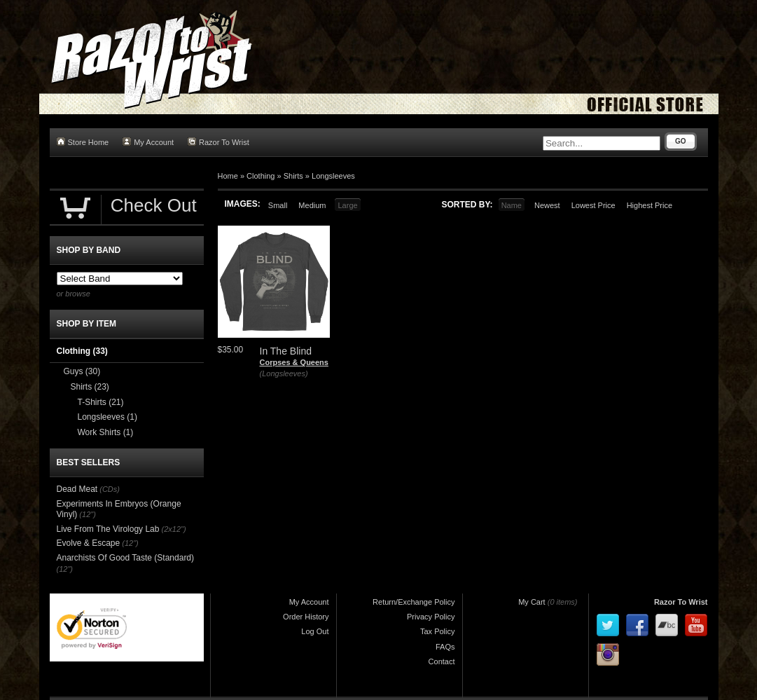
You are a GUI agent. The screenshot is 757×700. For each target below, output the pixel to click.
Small (278, 205)
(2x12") (174, 529)
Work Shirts (106, 432)
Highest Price (650, 205)
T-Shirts (101, 402)
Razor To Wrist (218, 142)
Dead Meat (77, 489)
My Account (148, 142)
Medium (312, 205)
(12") (87, 514)
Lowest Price (593, 205)
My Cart (532, 602)
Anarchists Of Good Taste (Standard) (126, 558)
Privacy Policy (431, 617)
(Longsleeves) (284, 373)
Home (228, 176)
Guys (82, 371)
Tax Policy (438, 631)
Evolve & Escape (89, 543)
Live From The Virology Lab (108, 529)
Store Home (83, 142)
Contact (442, 661)
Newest (547, 205)
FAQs (445, 647)
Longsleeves (333, 176)
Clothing (261, 176)
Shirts (293, 176)
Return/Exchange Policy (414, 602)
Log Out (315, 631)
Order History (306, 617)
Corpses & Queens (294, 362)
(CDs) (110, 489)
